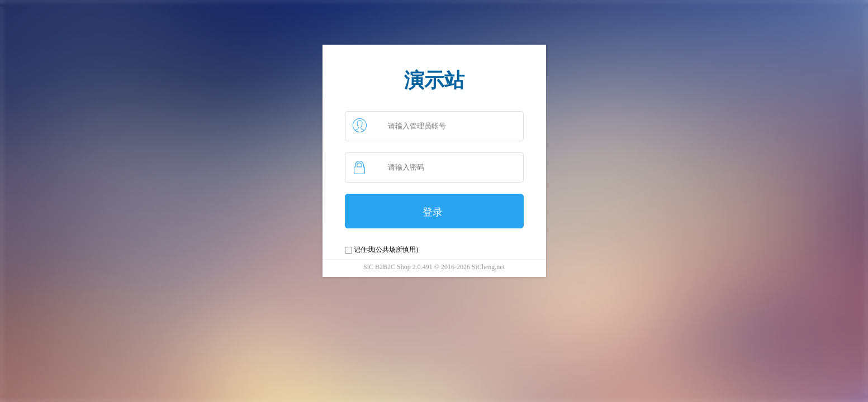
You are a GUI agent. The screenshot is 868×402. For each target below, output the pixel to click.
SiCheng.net (487, 267)
